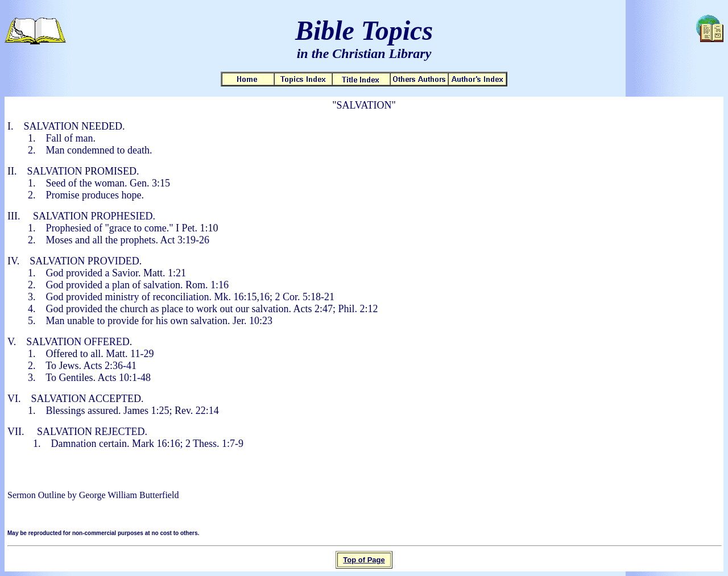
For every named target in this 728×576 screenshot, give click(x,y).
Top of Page (364, 560)
